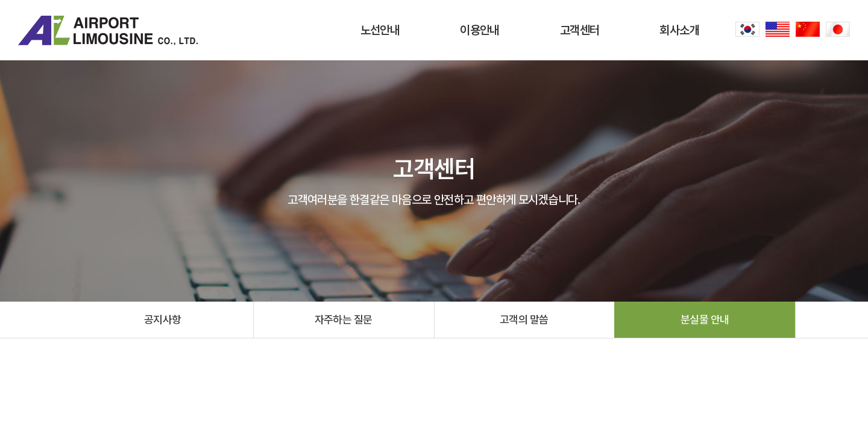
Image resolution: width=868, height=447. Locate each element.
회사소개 (679, 30)
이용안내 (480, 30)
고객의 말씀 (524, 319)
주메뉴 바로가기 (0, 0)
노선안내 (380, 30)
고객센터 (580, 30)
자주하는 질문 (344, 319)
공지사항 (163, 319)
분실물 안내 (705, 319)
